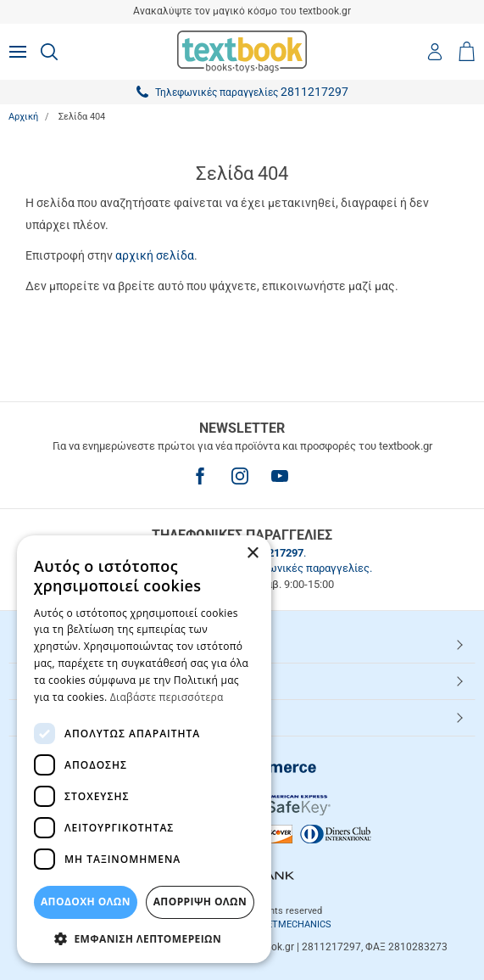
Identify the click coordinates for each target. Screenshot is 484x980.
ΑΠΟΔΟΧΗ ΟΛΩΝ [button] (86, 902)
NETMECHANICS (296, 924)
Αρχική (23, 117)
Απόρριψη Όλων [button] (200, 902)
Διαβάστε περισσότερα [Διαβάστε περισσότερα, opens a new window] (167, 697)
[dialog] (144, 749)
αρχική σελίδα (155, 255)
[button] (144, 938)
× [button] (252, 554)
